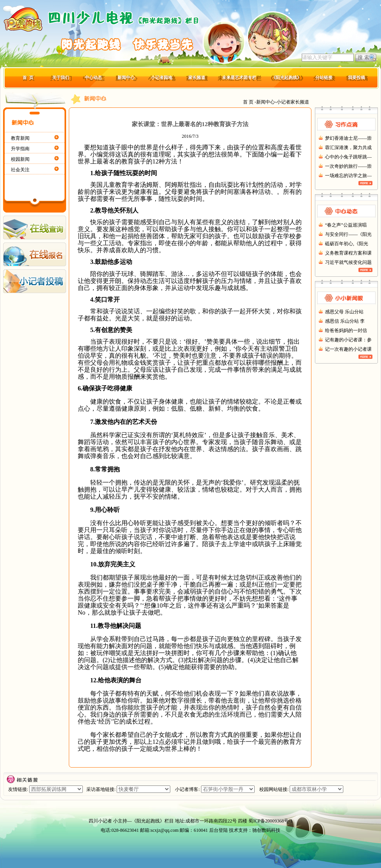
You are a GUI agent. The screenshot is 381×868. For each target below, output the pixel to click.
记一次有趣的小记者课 (348, 349)
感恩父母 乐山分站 (344, 312)
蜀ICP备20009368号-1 (270, 821)
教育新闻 (20, 138)
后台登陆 (218, 830)
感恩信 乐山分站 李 (345, 321)
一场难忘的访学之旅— (348, 176)
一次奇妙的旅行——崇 (348, 166)
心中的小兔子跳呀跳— (348, 157)
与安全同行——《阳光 (348, 234)
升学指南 (20, 149)
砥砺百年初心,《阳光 (347, 244)
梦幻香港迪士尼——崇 (348, 138)
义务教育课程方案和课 (348, 253)
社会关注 (20, 170)
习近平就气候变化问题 (348, 262)
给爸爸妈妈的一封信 (346, 330)
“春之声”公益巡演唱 (346, 225)
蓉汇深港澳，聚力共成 (348, 148)
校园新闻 (20, 159)
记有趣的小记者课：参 (348, 340)
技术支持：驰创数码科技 (255, 830)
